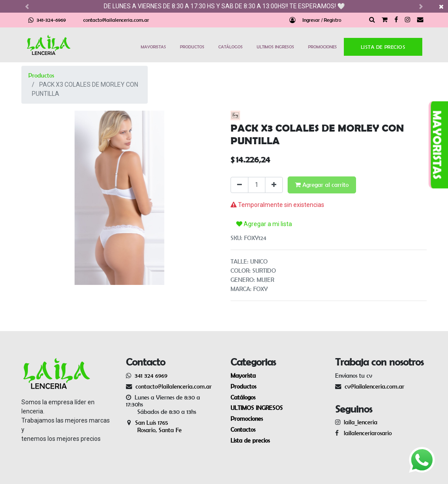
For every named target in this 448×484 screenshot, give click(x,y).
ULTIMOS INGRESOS (275, 47)
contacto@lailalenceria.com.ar (116, 20)
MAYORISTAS (153, 47)
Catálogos (243, 397)
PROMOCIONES (322, 47)
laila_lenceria (361, 422)
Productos (41, 75)
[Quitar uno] (239, 185)
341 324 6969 (151, 376)
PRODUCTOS (192, 47)
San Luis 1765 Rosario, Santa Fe (154, 426)
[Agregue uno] (274, 185)
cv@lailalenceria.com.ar (375, 386)
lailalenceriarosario (366, 433)
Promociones (247, 419)
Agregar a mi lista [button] (264, 224)
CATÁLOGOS (231, 47)
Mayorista (243, 376)
